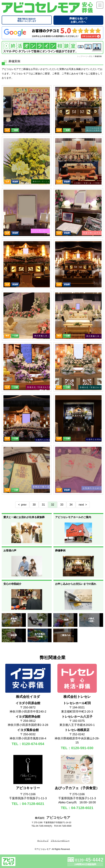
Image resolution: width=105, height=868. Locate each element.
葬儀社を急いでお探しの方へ (78, 20)
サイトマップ (43, 841)
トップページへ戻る (85, 56)
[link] (53, 835)
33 (62, 505)
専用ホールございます (27, 20)
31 (43, 505)
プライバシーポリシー (60, 841)
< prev (22, 505)
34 (71, 505)
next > (83, 505)
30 (34, 505)
